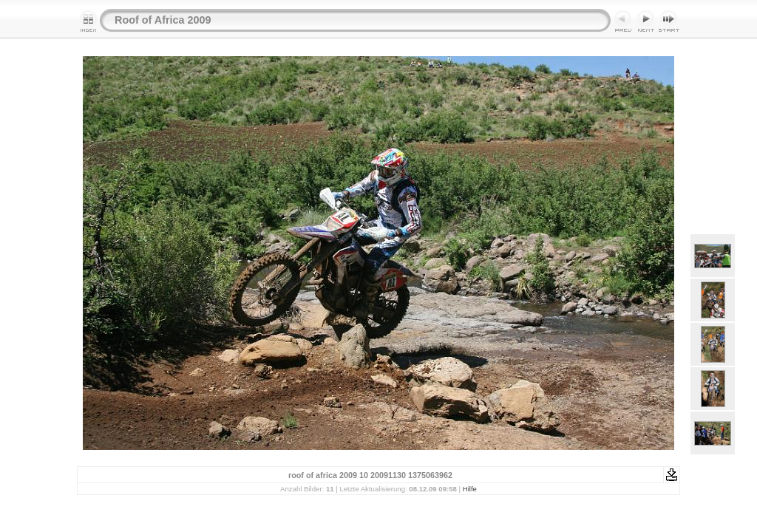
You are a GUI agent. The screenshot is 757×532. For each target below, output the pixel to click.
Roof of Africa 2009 (163, 20)
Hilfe (470, 489)
